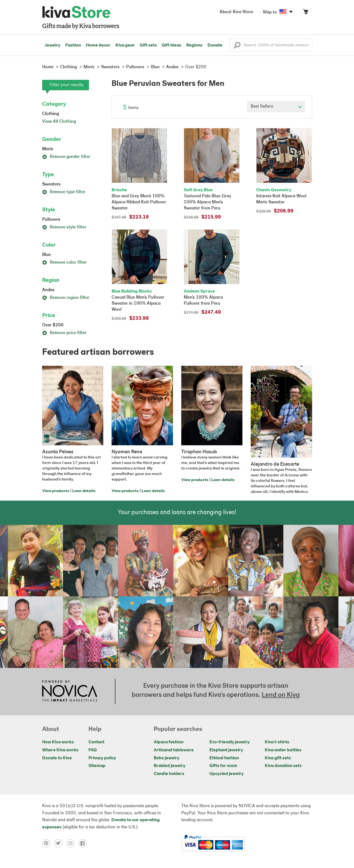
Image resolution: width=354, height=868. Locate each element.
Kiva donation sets (283, 766)
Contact (96, 742)
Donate (215, 45)
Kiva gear (125, 45)
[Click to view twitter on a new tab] (60, 843)
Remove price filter (64, 333)
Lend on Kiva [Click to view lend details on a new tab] (281, 695)
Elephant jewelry (226, 750)
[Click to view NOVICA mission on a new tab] (70, 692)
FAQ (93, 750)
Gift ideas (171, 45)
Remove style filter (64, 227)
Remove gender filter (66, 157)
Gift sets (148, 45)
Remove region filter (66, 298)
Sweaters (51, 184)
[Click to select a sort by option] (276, 107)
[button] (237, 47)
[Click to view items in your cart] (306, 13)
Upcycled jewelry (226, 774)
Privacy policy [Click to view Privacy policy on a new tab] (102, 758)
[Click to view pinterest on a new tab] (48, 843)
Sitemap (97, 766)
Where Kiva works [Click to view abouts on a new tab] (60, 750)
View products (56, 491)
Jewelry (52, 45)
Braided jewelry (170, 766)
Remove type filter (64, 192)
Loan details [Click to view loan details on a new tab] (84, 491)
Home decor (98, 45)
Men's (48, 149)
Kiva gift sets (278, 758)
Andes (48, 290)
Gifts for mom (223, 766)
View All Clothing (59, 122)
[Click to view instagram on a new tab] (72, 843)
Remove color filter (64, 263)
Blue (46, 255)
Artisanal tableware (174, 750)
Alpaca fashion (169, 742)
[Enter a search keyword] (271, 45)
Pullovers (51, 220)
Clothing (51, 114)
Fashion (73, 45)
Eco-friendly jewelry (229, 742)
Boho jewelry (167, 758)
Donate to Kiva (57, 758)
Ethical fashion (224, 758)
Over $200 (53, 325)
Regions (194, 45)
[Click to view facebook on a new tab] (84, 843)
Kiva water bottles (283, 750)
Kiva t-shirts (277, 742)
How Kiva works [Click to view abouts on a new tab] (58, 742)
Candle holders (169, 774)
